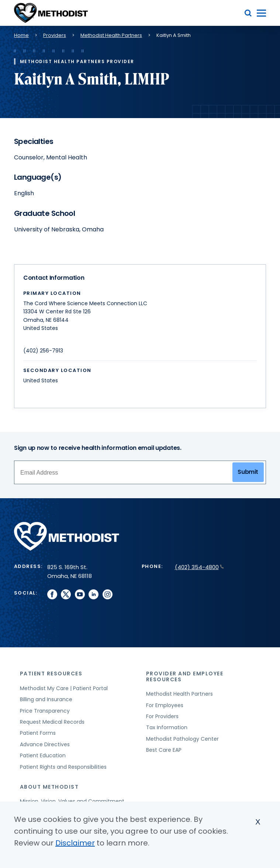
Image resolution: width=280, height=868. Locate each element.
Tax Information (167, 727)
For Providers (162, 716)
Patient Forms (38, 733)
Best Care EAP (164, 750)
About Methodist (49, 787)
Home (21, 35)
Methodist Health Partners (111, 35)
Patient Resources (51, 674)
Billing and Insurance (46, 699)
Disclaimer (75, 843)
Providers (55, 35)
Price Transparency (45, 711)
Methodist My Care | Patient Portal (64, 688)
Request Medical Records (52, 722)
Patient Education (43, 755)
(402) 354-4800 (199, 567)
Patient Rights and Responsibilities (63, 767)
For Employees (165, 705)
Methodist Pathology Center (182, 739)
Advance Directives (45, 744)
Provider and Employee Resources (185, 676)
